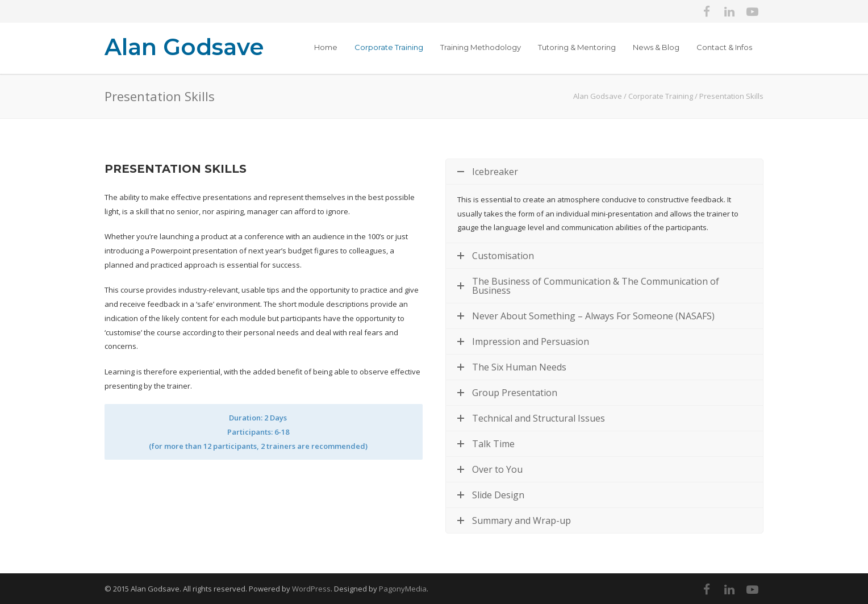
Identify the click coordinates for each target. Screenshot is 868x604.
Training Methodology (481, 47)
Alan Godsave (184, 47)
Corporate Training (389, 47)
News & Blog (656, 47)
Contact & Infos (724, 47)
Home (326, 47)
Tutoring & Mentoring (577, 47)
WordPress (311, 589)
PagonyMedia (403, 589)
